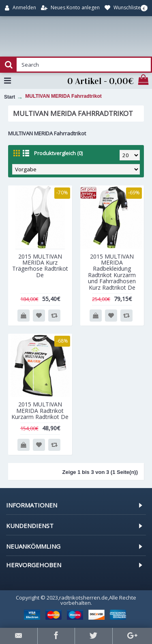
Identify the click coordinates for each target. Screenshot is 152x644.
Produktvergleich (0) (58, 153)
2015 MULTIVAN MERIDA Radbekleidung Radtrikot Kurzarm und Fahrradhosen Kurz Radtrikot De (112, 272)
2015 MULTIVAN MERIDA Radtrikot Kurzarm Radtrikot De (40, 410)
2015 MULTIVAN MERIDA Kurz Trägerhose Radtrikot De (40, 266)
